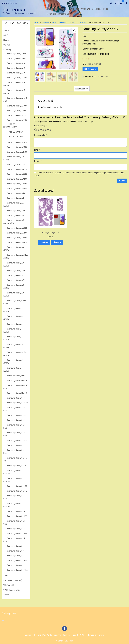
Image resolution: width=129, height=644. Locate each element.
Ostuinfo (86, 9)
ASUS (6, 35)
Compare (51, 9)
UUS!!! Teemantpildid (12, 590)
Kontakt (61, 9)
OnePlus (7, 45)
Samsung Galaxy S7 (15, 551)
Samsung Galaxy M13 (16, 376)
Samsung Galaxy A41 (16, 198)
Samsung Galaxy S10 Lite (18, 403)
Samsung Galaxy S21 (16, 445)
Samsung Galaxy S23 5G (17, 486)
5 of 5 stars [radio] (50, 130)
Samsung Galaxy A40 (16, 193)
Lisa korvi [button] (44, 230)
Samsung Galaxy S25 (16, 529)
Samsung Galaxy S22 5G (17, 466)
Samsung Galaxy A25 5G (17, 147)
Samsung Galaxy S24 (16, 511)
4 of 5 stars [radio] (46, 130)
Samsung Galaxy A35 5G (17, 184)
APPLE (6, 30)
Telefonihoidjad (10, 585)
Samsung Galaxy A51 (16, 215)
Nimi (37, 150)
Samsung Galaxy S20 (16, 420)
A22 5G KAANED (16, 132)
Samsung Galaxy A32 (16, 165)
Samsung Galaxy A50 (16, 211)
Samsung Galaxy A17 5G (17, 106)
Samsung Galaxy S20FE (17, 441)
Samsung (7, 50)
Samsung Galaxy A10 (16, 63)
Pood (106, 9)
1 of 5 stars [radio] (36, 130)
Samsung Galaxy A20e (16, 111)
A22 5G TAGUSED (16, 137)
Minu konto (73, 9)
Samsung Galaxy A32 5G (17, 169)
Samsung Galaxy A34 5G (17, 179)
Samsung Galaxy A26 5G (17, 152)
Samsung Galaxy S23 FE (17, 491)
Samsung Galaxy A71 (16, 275)
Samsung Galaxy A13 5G (17, 78)
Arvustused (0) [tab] (82, 89)
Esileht (37, 22)
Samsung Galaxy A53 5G (17, 228)
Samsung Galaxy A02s (16, 54)
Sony (5, 576)
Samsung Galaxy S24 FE (17, 516)
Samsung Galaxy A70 (16, 271)
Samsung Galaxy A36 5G (17, 189)
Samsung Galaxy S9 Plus (17, 570)
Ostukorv (97, 9)
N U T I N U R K (14, 10)
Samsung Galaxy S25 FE (17, 533)
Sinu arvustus (41, 135)
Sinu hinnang (40, 126)
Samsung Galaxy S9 (15, 565)
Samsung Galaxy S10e (16, 415)
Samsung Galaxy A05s (16, 58)
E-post (38, 161)
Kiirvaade (44, 237)
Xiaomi (6, 595)
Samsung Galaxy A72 (16, 280)
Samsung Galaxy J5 (15, 324)
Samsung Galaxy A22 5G (17, 120)
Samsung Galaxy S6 (15, 546)
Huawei (6, 40)
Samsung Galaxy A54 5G (17, 233)
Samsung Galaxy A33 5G (17, 174)
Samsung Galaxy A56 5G (17, 242)
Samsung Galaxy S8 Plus (17, 560)
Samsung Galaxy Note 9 (17, 393)
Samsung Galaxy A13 (16, 73)
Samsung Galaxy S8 (15, 556)
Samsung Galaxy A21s (16, 115)
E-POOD (81, 635)
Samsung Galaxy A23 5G (17, 142)
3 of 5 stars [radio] (43, 130)
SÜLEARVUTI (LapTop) (13, 580)
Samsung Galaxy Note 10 (18, 381)
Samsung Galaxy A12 (16, 68)
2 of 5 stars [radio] (39, 130)
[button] (74, 31)
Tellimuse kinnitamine (58, 14)
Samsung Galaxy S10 (16, 398)
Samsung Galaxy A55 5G (17, 238)
